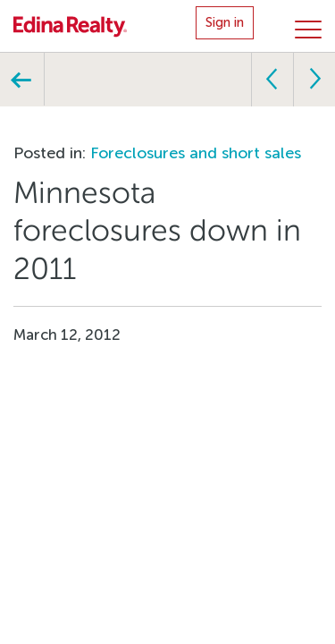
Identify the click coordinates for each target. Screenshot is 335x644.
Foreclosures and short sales (196, 153)
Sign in (225, 22)
